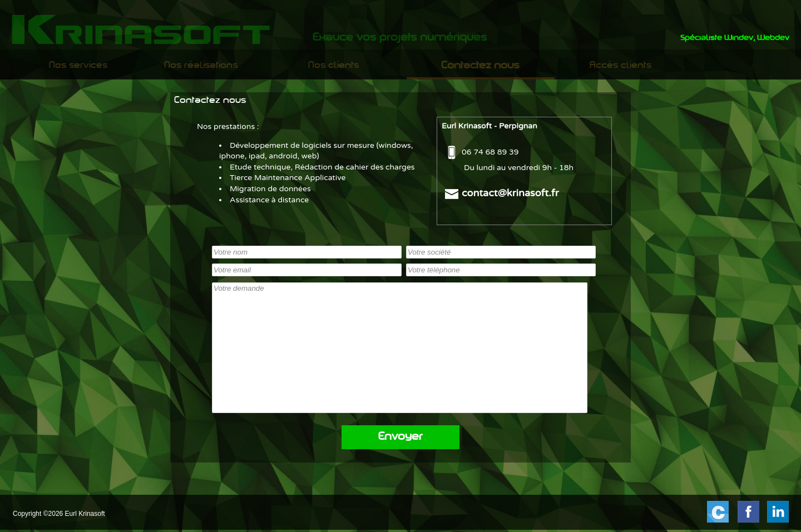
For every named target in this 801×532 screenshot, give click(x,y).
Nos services (78, 66)
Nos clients (333, 66)
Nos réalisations (201, 66)
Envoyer (400, 437)
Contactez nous (480, 66)
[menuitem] (78, 66)
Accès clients (620, 66)
